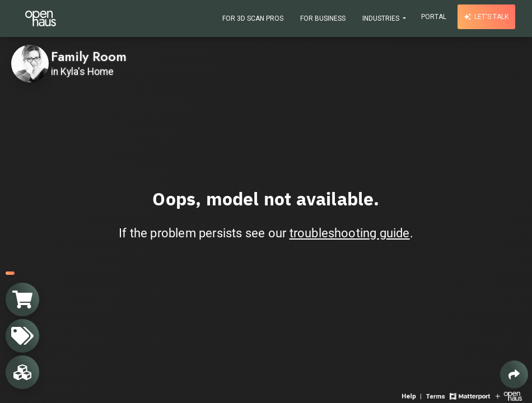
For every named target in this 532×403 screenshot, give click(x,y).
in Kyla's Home (82, 72)
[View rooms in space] (22, 372)
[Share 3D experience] (514, 374)
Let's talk (486, 17)
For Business (323, 18)
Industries (382, 18)
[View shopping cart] (22, 299)
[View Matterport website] (470, 395)
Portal (434, 17)
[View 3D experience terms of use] (437, 395)
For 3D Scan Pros (253, 18)
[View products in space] (22, 336)
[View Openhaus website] (509, 395)
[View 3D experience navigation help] (413, 395)
